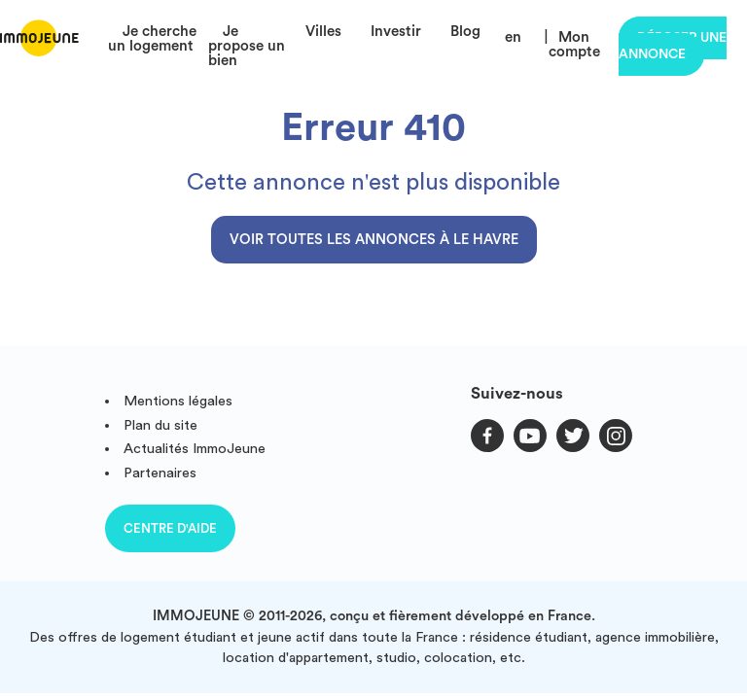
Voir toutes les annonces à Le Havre (374, 240)
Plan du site (160, 425)
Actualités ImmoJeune (195, 449)
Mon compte (574, 45)
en (513, 37)
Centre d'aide (170, 528)
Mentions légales (178, 401)
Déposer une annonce (673, 46)
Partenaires (160, 473)
